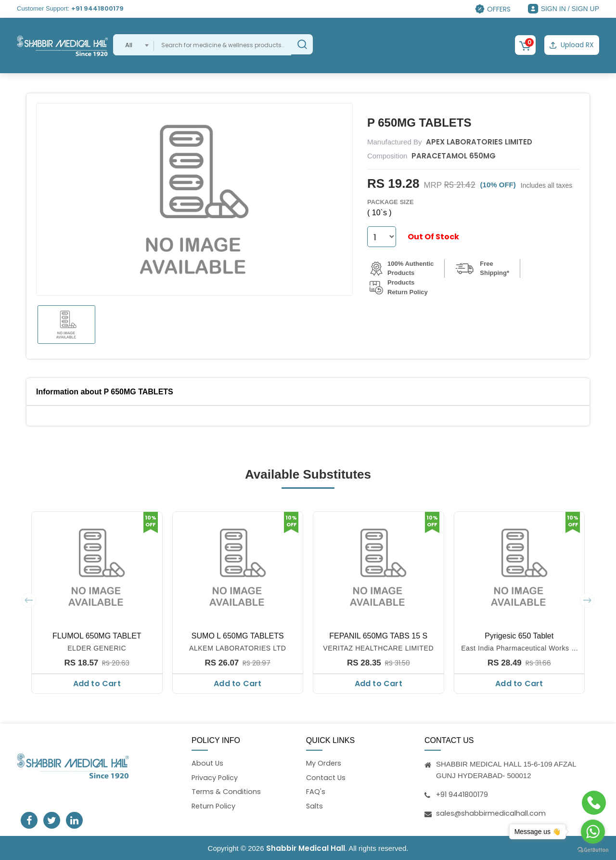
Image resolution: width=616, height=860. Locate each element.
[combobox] (134, 45)
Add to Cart (97, 683)
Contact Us (327, 777)
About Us (208, 762)
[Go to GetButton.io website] (593, 850)
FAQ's (316, 792)
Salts (315, 806)
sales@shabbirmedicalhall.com (492, 812)
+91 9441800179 (97, 8)
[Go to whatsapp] (593, 832)
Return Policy (214, 806)
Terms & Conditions (227, 792)
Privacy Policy (215, 777)
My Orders (324, 762)
